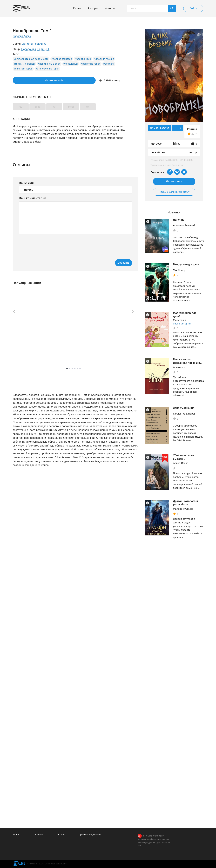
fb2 (22, 107)
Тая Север (179, 270)
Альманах (179, 367)
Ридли (28, 7)
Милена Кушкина (183, 509)
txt (104, 107)
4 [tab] (75, 369)
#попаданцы (71, 64)
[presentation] (44, 244)
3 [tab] (72, 369)
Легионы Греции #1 (34, 44)
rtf (63, 107)
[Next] (134, 312)
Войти (193, 8)
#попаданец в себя (49, 64)
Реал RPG (44, 49)
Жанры (110, 8)
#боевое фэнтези (62, 59)
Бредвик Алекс (22, 36)
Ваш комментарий (33, 198)
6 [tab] (80, 369)
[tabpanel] (28, 324)
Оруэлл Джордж (113, 344)
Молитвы (178, 320)
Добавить (119, 263)
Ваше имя (26, 183)
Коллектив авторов (184, 414)
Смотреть (25, 354)
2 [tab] (70, 369)
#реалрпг (109, 64)
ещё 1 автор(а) (182, 324)
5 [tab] (77, 369)
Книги (77, 8)
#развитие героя (91, 64)
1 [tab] (67, 369)
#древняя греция (104, 59)
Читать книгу (174, 181)
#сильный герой (23, 69)
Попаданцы (29, 49)
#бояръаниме (83, 59)
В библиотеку (63, 80)
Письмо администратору (174, 192)
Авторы (93, 8)
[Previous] (13, 312)
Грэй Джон (64, 346)
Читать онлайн (28, 80)
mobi (84, 107)
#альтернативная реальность (31, 59)
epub (43, 107)
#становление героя (47, 69)
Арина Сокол (181, 463)
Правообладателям (90, 834)
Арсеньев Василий (184, 225)
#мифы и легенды (24, 64)
